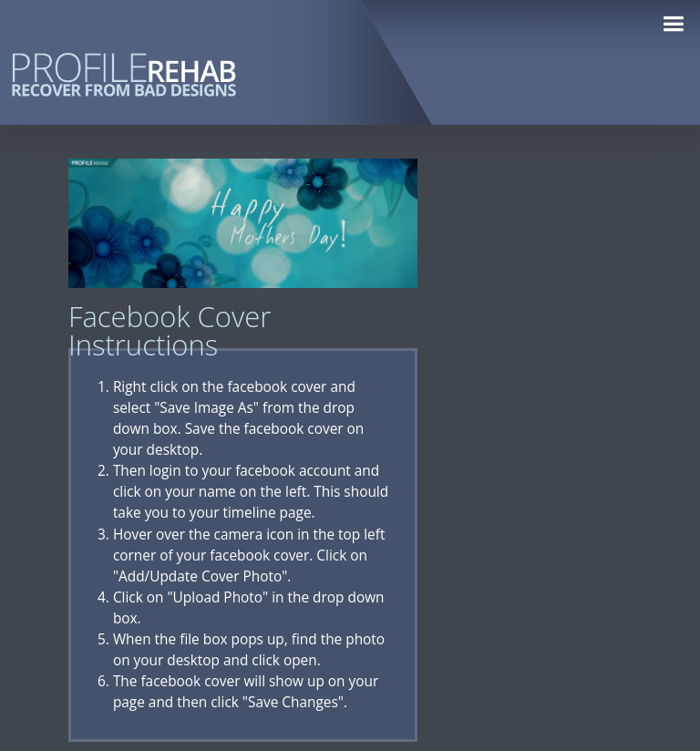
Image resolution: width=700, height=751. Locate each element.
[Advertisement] (563, 432)
